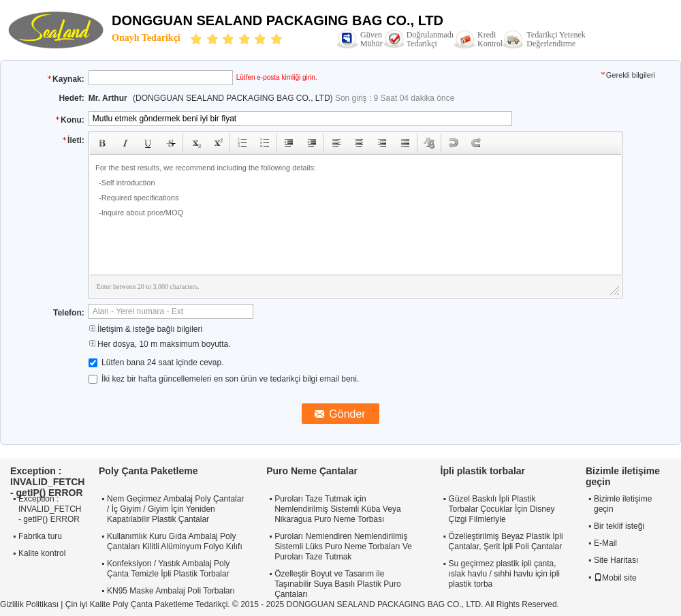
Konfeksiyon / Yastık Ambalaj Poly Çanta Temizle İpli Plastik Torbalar (168, 569)
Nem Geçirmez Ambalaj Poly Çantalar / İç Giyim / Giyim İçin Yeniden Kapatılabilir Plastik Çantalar (175, 509)
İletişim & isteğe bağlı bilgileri (145, 329)
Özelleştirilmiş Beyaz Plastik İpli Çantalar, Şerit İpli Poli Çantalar (506, 541)
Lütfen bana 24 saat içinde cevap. (156, 363)
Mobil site (615, 578)
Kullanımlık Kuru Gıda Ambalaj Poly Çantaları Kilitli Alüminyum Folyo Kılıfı (175, 541)
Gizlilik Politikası (29, 604)
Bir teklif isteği (619, 526)
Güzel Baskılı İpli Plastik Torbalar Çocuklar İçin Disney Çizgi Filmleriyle (502, 509)
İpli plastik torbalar (483, 471)
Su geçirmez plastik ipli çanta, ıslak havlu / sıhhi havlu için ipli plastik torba (504, 574)
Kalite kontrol (42, 553)
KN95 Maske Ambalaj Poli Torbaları (171, 591)
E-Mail (605, 543)
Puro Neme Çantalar (312, 471)
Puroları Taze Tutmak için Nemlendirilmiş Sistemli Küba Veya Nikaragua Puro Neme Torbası (337, 509)
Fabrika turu (40, 536)
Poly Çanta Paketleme (148, 471)
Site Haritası (616, 560)
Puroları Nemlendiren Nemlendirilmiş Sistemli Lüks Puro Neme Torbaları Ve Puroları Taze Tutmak (343, 546)
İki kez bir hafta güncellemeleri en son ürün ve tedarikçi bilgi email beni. (224, 379)
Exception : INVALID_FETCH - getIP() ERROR (50, 509)
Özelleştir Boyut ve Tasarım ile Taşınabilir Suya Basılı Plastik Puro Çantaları (337, 584)
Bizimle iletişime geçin (623, 504)
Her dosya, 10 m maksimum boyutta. (160, 344)
